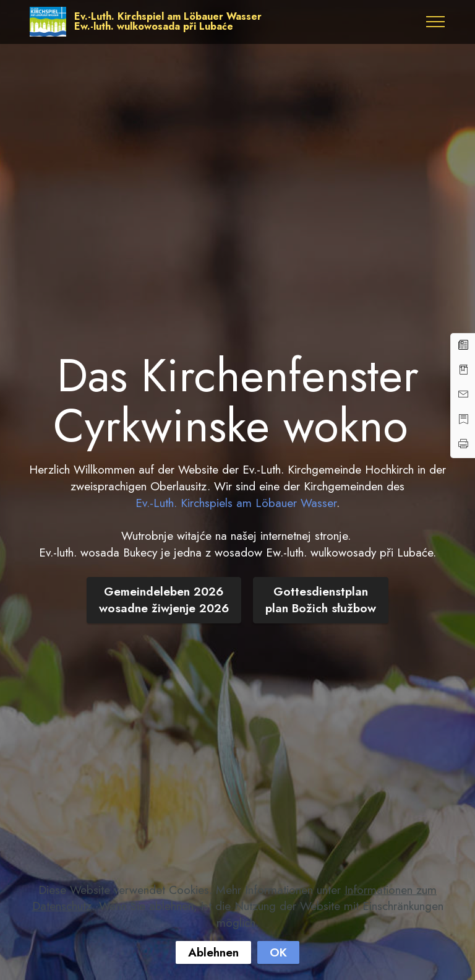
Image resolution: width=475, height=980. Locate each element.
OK (278, 952)
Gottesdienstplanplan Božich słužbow (321, 600)
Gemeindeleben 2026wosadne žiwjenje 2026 (164, 600)
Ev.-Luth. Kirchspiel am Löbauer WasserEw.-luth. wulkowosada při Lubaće (168, 22)
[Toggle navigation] (436, 22)
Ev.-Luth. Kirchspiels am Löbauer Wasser (236, 503)
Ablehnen (213, 952)
